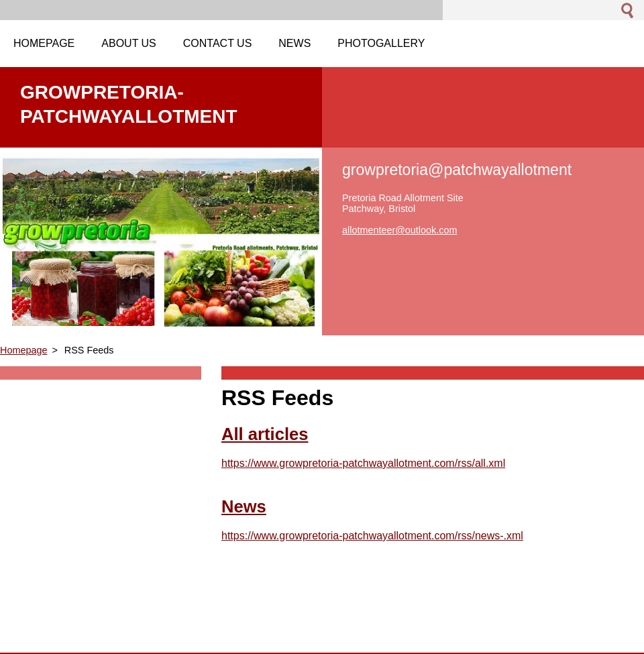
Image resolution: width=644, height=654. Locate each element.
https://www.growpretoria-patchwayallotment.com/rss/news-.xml (372, 536)
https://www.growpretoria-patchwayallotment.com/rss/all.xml (363, 463)
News (244, 506)
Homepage (23, 350)
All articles (265, 434)
